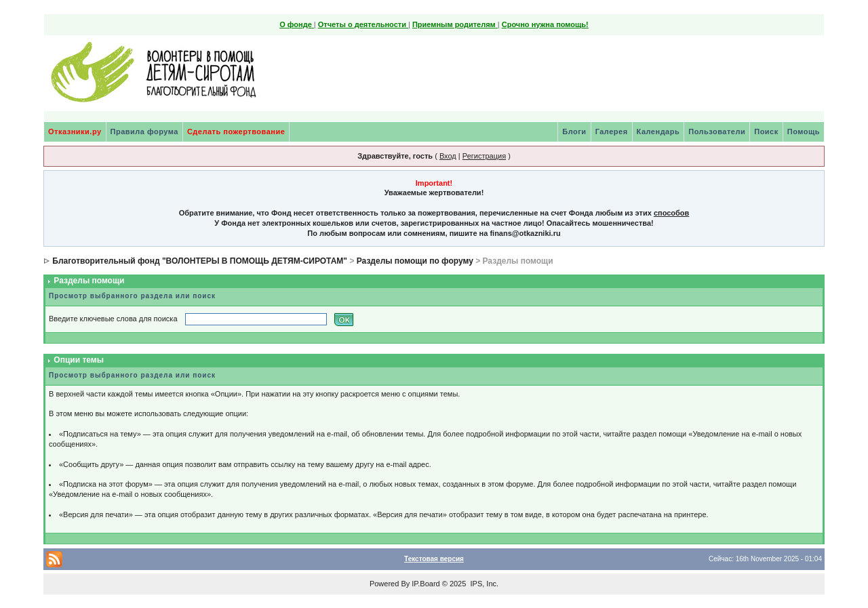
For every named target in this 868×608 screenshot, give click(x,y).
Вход (448, 156)
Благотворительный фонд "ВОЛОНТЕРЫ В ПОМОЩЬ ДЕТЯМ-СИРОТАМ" (200, 261)
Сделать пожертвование (236, 131)
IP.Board (426, 584)
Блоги (574, 131)
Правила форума (144, 131)
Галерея (612, 131)
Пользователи (717, 131)
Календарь (658, 131)
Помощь (804, 131)
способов (671, 213)
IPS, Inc (483, 584)
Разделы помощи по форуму (415, 261)
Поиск (766, 131)
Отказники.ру (75, 131)
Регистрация (484, 156)
